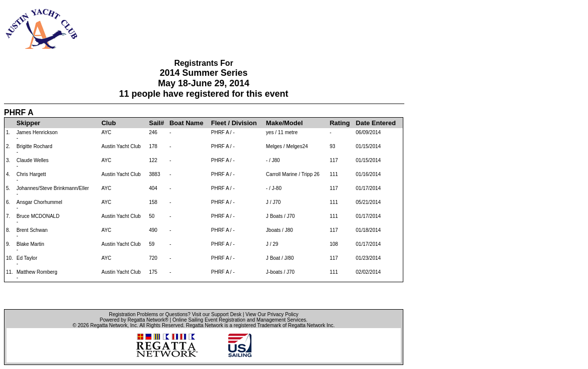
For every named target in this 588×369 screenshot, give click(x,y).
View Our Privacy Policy (272, 314)
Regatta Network (109, 325)
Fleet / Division (234, 123)
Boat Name (186, 123)
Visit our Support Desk (216, 314)
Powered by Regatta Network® (134, 320)
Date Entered (376, 123)
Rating (339, 123)
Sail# (157, 123)
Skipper (28, 123)
